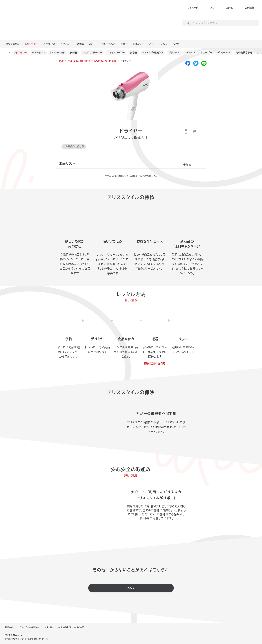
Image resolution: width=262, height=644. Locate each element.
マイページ (193, 8)
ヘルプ (212, 8)
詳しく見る (131, 301)
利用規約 (49, 627)
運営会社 (9, 627)
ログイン (230, 8)
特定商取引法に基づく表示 (71, 627)
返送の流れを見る (155, 364)
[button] (193, 165)
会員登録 (249, 8)
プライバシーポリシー (29, 627)
